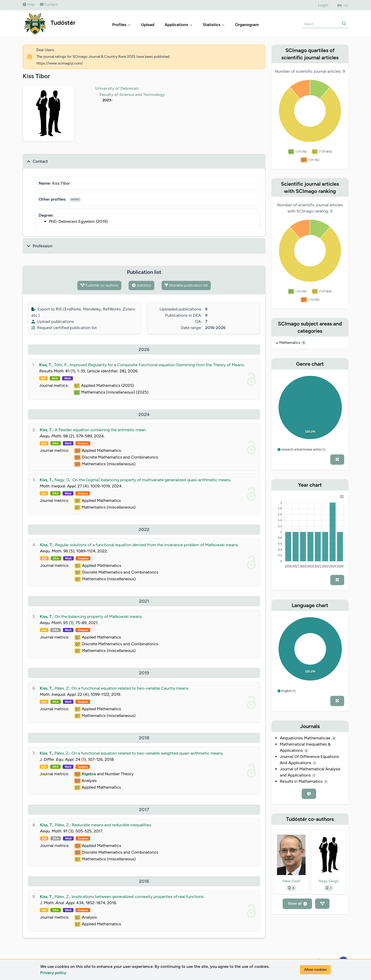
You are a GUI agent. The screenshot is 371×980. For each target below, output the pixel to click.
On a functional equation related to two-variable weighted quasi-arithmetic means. (147, 753)
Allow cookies (315, 970)
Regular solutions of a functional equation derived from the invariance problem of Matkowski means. (147, 545)
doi (43, 378)
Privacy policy (53, 973)
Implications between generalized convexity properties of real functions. (138, 897)
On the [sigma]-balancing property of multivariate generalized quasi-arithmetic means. (152, 480)
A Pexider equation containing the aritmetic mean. (100, 430)
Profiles (122, 25)
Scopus (83, 443)
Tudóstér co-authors (99, 285)
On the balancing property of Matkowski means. (99, 616)
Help (29, 5)
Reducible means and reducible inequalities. (112, 825)
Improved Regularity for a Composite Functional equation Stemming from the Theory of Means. (157, 365)
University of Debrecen (117, 88)
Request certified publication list (64, 328)
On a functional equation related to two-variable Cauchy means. (130, 688)
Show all (297, 904)
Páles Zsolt (291, 881)
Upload (148, 25)
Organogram (247, 25)
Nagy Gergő (329, 881)
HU (346, 5)
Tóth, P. (61, 365)
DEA (55, 378)
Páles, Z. (62, 688)
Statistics (214, 25)
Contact (49, 5)
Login (323, 5)
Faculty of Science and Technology (132, 95)
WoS (68, 378)
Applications (179, 25)
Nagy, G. (62, 480)
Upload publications (53, 321)
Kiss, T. (46, 365)
